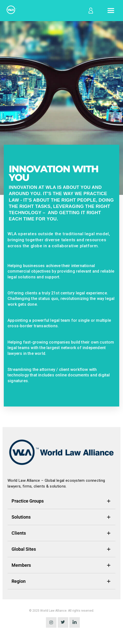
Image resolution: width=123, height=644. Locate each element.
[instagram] (51, 622)
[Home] (11, 11)
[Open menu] (111, 11)
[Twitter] (63, 622)
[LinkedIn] (75, 622)
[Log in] (90, 11)
